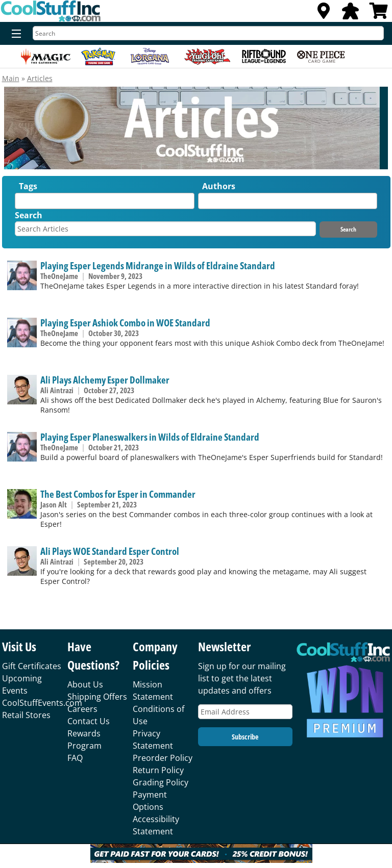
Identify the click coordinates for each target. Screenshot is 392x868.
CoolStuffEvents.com (42, 703)
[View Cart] (379, 14)
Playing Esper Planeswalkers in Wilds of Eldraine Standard (150, 437)
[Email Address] (245, 712)
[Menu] (14, 34)
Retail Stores (26, 715)
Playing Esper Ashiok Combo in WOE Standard (125, 323)
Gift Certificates (32, 666)
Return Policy (158, 770)
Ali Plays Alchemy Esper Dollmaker (105, 380)
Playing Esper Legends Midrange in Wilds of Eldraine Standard (158, 265)
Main (11, 78)
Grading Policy (161, 782)
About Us (85, 684)
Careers (82, 709)
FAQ (75, 758)
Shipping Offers (97, 697)
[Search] (208, 33)
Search (29, 215)
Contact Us (89, 721)
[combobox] (104, 201)
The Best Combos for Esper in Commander (118, 494)
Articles (40, 78)
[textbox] (20, 203)
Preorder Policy (163, 758)
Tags (28, 186)
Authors (219, 186)
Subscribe (245, 737)
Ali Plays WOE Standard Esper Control (110, 551)
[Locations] (324, 14)
